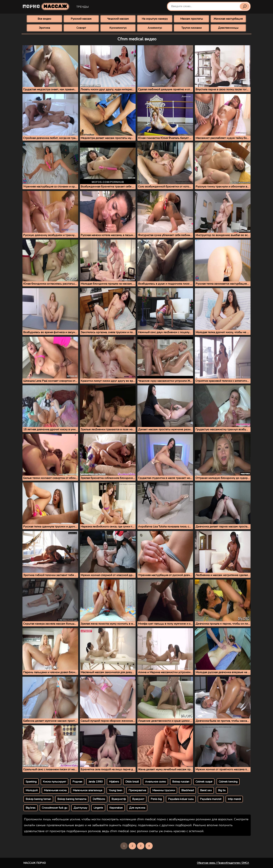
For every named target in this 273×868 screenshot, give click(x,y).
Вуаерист (138, 799)
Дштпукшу (80, 808)
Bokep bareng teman (38, 799)
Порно (46, 7)
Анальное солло (155, 782)
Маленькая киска (55, 790)
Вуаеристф (119, 799)
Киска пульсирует (54, 782)
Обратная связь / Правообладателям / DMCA (223, 863)
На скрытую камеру (155, 19)
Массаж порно (35, 863)
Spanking (31, 782)
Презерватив (137, 790)
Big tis (222, 790)
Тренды (83, 7)
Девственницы (228, 28)
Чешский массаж (118, 19)
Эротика (44, 28)
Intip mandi (234, 799)
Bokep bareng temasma (72, 799)
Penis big (156, 799)
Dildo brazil (132, 782)
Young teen (115, 790)
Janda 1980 (96, 782)
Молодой (32, 790)
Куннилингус (118, 28)
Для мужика (137, 808)
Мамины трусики (164, 790)
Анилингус (155, 28)
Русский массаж (81, 19)
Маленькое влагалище (88, 790)
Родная (77, 782)
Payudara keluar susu (181, 799)
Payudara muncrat (211, 799)
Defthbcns (99, 799)
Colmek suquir (204, 782)
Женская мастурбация (228, 19)
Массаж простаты (192, 19)
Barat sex (206, 790)
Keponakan (116, 808)
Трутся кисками (192, 28)
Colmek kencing (228, 782)
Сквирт (81, 28)
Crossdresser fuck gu (54, 808)
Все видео (44, 19)
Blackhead (188, 790)
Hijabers (114, 782)
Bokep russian (181, 782)
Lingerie (98, 808)
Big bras (31, 808)
